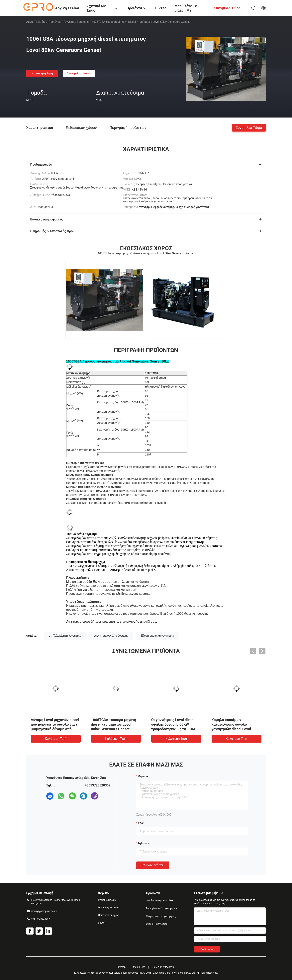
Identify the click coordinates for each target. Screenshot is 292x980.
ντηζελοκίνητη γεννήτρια (65, 636)
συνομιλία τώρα (79, 73)
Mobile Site (139, 967)
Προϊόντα (54, 22)
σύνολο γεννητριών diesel (160, 900)
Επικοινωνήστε (153, 865)
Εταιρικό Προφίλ (107, 900)
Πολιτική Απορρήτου (164, 967)
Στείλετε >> (207, 949)
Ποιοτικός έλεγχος (109, 915)
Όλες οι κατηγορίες (157, 924)
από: (141, 823)
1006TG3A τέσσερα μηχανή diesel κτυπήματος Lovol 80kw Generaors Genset (114, 724)
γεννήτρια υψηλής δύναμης (111, 636)
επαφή (102, 923)
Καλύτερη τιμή (42, 73)
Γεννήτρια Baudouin (76, 22)
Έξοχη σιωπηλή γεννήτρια (157, 636)
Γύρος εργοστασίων (109, 908)
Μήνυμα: (143, 776)
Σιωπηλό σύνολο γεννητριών (162, 908)
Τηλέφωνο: (145, 843)
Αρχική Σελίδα (36, 22)
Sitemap (121, 967)
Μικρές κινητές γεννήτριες (161, 916)
